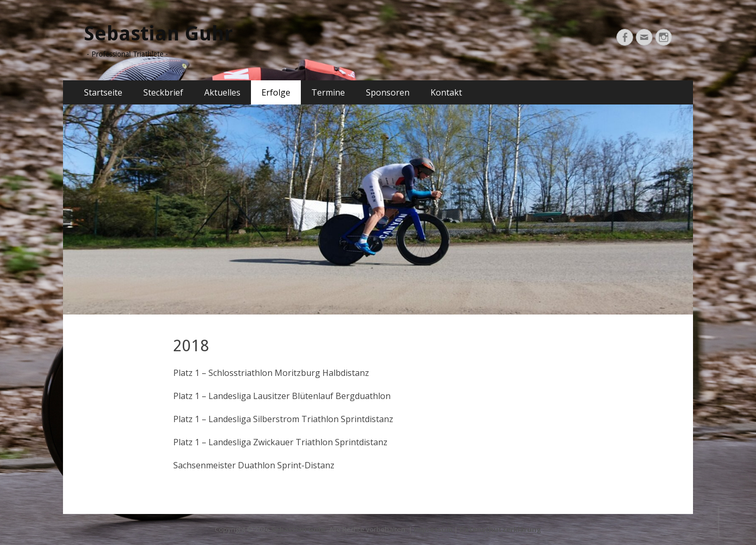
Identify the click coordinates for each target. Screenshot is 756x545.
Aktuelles (222, 92)
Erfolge (276, 92)
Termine (328, 92)
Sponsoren (388, 92)
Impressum (433, 529)
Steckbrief (163, 92)
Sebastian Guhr (158, 34)
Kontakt (446, 92)
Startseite (103, 92)
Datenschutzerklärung (500, 529)
